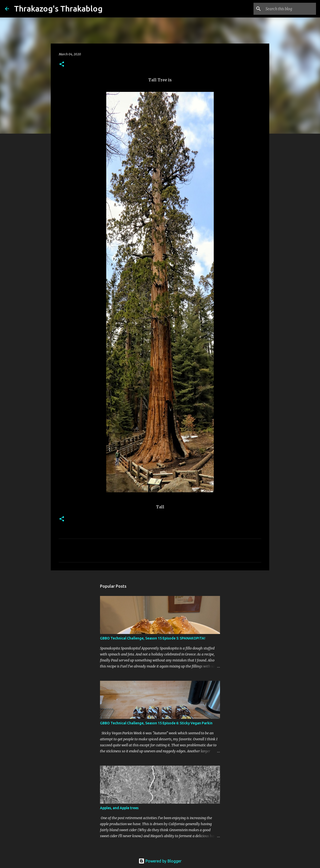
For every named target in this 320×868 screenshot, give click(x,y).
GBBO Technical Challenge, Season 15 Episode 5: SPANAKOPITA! (153, 638)
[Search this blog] (290, 9)
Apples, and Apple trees (119, 808)
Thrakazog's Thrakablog (58, 9)
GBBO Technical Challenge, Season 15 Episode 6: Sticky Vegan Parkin (156, 723)
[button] (62, 64)
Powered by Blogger (160, 861)
